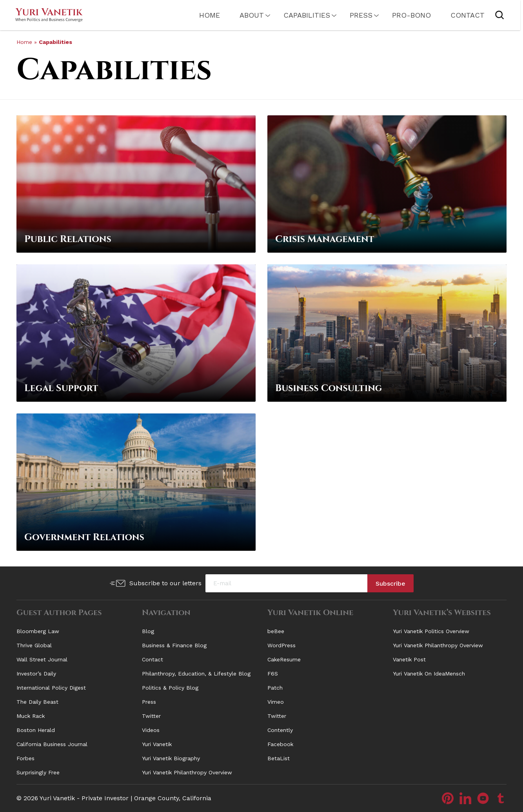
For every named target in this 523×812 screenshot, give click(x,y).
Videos (151, 730)
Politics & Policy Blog (170, 688)
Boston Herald (36, 730)
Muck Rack (31, 716)
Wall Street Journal (42, 659)
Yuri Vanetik (157, 744)
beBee (276, 631)
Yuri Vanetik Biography (171, 758)
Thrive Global (34, 645)
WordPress (281, 645)
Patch (275, 688)
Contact (460, 15)
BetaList (279, 758)
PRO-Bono (404, 15)
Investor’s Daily (36, 674)
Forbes (25, 758)
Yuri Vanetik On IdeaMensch (429, 674)
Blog (148, 631)
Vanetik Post (409, 659)
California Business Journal (52, 744)
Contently (280, 730)
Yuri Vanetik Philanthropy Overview (187, 772)
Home (202, 15)
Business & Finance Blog (174, 645)
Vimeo (276, 702)
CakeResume (284, 659)
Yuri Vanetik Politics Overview (431, 631)
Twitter (151, 716)
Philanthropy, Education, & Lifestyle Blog (196, 674)
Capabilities (299, 15)
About (244, 15)
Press (353, 15)
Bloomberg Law (38, 631)
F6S (273, 674)
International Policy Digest (51, 688)
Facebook (280, 744)
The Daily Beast (37, 702)
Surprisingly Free (38, 772)
